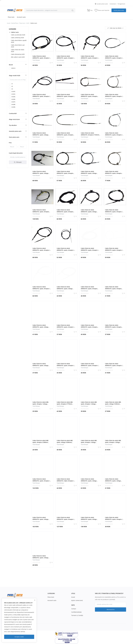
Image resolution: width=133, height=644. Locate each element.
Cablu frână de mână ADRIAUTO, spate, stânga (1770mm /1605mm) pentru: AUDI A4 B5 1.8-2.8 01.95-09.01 (42, 520)
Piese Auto (11, 17)
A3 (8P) (13, 91)
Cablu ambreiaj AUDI (17, 38)
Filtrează (18, 162)
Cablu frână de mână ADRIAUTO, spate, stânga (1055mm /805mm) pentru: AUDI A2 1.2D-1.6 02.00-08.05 (41, 136)
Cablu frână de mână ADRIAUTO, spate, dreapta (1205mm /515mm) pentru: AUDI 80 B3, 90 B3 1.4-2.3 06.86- (115, 290)
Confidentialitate (76, 612)
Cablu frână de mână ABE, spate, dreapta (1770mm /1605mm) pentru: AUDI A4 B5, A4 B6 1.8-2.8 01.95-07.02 (66, 405)
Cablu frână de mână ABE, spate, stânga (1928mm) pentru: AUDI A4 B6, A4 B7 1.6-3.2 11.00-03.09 (66, 443)
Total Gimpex (36, 60)
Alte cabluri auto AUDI (18, 57)
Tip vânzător (13, 125)
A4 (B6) (13, 99)
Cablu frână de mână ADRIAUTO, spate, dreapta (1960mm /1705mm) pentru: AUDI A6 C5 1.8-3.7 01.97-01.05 (42, 213)
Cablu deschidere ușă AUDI (18, 46)
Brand (11, 65)
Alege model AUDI (15, 76)
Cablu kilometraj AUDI (18, 54)
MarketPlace (15, 23)
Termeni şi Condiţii (77, 615)
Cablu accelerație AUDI (18, 35)
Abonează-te (111, 609)
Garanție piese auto (15, 131)
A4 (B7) (13, 102)
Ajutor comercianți (77, 600)
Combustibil (13, 113)
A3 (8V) (13, 94)
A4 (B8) (13, 104)
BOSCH (13, 68)
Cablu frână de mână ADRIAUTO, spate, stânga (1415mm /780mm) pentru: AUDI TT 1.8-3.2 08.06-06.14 (113, 482)
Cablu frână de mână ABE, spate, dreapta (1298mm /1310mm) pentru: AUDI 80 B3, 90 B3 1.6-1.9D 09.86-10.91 (42, 443)
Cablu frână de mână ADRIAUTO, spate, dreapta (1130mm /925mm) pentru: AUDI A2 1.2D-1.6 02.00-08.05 (66, 136)
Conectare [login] (113, 4)
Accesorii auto (21, 17)
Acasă (8, 23)
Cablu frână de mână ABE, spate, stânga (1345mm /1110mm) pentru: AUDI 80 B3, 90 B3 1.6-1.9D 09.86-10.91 (114, 405)
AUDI (28, 23)
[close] (35, 600)
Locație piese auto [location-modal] (101, 4)
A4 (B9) (13, 107)
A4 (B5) (13, 97)
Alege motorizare (14, 119)
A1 (12, 84)
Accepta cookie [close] (19, 637)
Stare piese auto (14, 137)
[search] (73, 10)
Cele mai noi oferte (115, 28)
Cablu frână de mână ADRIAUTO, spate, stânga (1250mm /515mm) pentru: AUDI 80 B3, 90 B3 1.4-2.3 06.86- (42, 328)
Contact (74, 609)
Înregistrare (122, 4)
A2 (12, 86)
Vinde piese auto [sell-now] (119, 10)
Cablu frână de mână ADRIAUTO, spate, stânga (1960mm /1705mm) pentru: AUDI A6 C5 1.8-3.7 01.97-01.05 (90, 520)
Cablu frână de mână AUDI (18, 51)
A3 (12, 89)
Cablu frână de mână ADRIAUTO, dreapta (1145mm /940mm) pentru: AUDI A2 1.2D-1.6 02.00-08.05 (91, 136)
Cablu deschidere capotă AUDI (19, 41)
